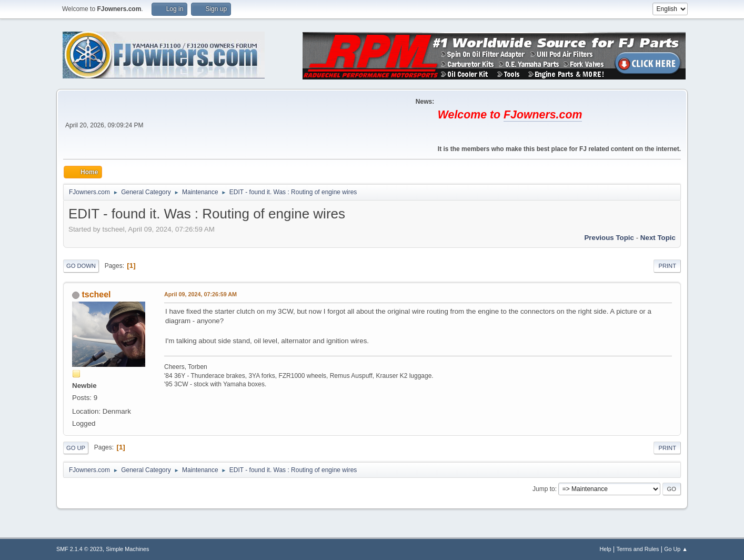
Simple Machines (127, 549)
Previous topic (609, 238)
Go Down (81, 266)
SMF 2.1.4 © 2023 (79, 549)
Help (606, 549)
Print (667, 266)
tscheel (96, 294)
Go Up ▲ (676, 549)
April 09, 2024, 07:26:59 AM (200, 294)
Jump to (544, 489)
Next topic (658, 238)
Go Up (76, 448)
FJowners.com (543, 115)
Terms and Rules (638, 549)
